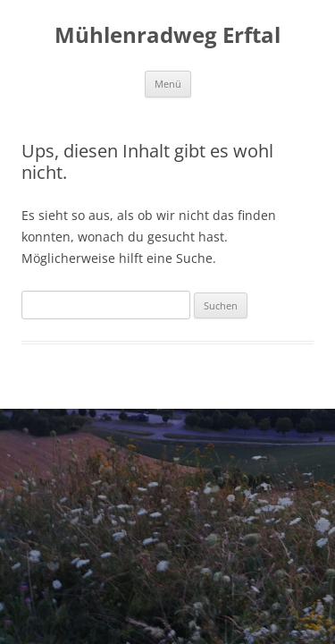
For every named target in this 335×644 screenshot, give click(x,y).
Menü (168, 84)
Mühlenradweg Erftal (167, 35)
